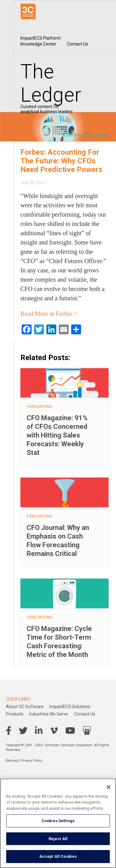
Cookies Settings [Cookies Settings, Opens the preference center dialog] (58, 821)
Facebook (9, 731)
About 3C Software (25, 707)
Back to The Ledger (85, 135)
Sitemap (12, 761)
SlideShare (87, 731)
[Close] (109, 787)
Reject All (58, 839)
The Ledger (51, 83)
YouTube (70, 731)
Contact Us (77, 44)
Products (15, 714)
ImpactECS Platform (41, 38)
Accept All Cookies (58, 856)
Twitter (23, 731)
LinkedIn (39, 731)
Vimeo (54, 731)
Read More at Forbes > (49, 314)
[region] (58, 823)
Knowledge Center (38, 44)
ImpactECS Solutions (70, 707)
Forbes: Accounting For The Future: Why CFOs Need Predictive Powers (61, 161)
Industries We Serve (49, 714)
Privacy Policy (32, 761)
